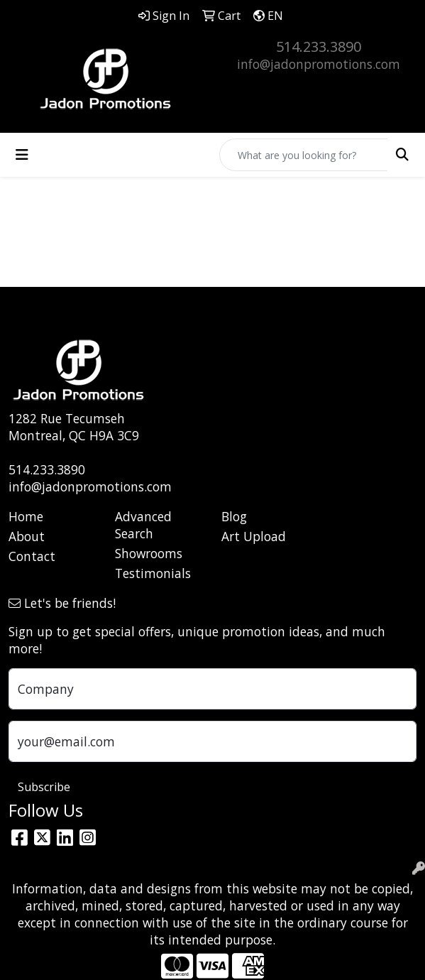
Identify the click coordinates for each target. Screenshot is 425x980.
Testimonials (153, 573)
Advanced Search (143, 525)
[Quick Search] (304, 155)
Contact (32, 556)
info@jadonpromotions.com (319, 64)
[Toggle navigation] (22, 155)
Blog (234, 516)
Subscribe (44, 787)
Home (26, 516)
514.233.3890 (319, 47)
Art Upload (254, 536)
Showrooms (149, 553)
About (27, 536)
